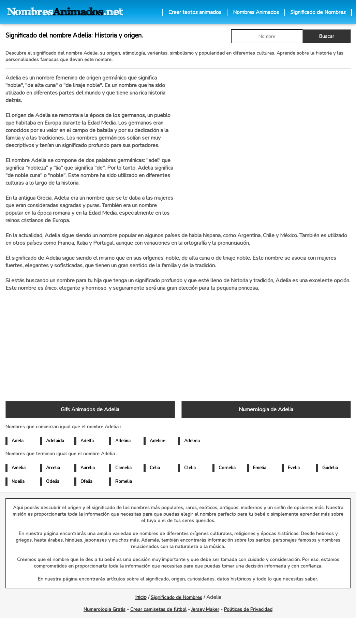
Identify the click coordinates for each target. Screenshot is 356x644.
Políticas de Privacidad (248, 609)
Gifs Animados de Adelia (90, 410)
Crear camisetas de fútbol (158, 609)
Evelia (294, 468)
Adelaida (55, 441)
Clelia (190, 468)
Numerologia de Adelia (266, 410)
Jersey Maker (205, 609)
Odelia (53, 482)
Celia (155, 468)
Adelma (192, 441)
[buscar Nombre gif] (267, 36)
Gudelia (330, 468)
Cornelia (227, 468)
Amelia (19, 468)
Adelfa (87, 441)
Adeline (157, 441)
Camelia (123, 468)
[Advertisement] (266, 146)
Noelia (18, 482)
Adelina (123, 441)
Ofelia (86, 482)
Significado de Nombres (318, 12)
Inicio (141, 597)
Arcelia (53, 468)
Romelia (124, 482)
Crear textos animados (195, 12)
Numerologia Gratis (105, 609)
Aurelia (88, 468)
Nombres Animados (256, 12)
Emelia (260, 468)
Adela (18, 441)
